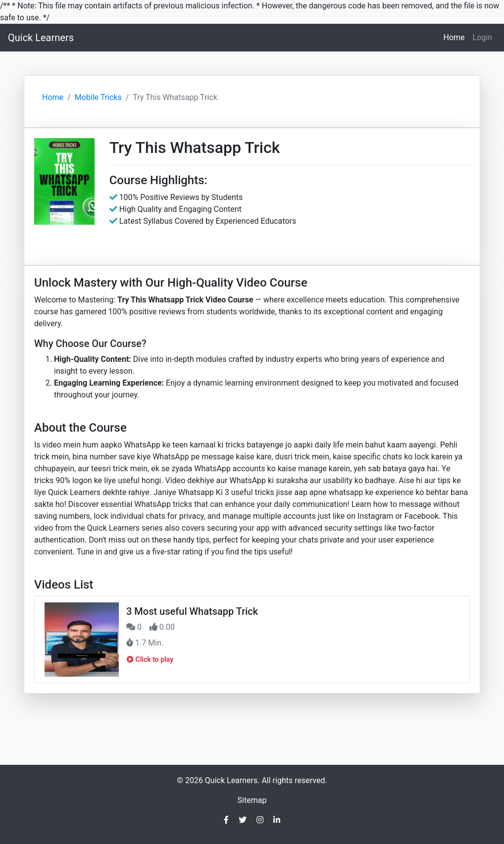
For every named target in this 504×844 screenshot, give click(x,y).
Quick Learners (41, 38)
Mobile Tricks (98, 97)
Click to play (150, 659)
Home (456, 37)
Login (482, 37)
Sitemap (252, 800)
